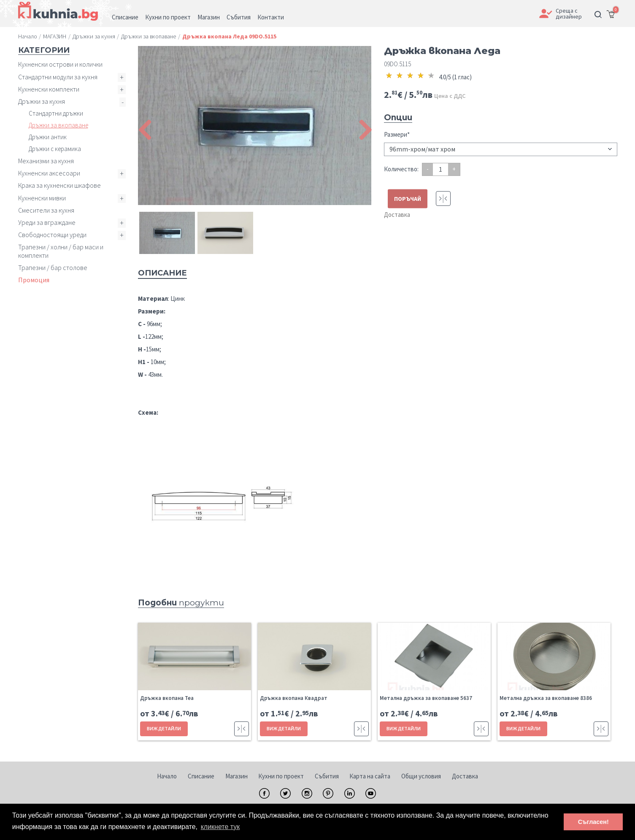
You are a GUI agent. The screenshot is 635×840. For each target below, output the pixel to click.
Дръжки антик (48, 137)
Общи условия (421, 776)
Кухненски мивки (42, 198)
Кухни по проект (281, 776)
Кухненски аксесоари (49, 173)
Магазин (236, 776)
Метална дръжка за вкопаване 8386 (546, 698)
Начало (167, 776)
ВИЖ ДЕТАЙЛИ (164, 728)
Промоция (34, 280)
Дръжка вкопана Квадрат (294, 698)
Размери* (397, 134)
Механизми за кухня (46, 161)
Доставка (397, 215)
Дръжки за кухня (42, 101)
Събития (327, 776)
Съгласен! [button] (593, 822)
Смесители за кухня (46, 210)
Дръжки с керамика (55, 149)
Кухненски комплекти (49, 89)
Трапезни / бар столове (53, 267)
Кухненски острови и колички (60, 64)
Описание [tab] (162, 273)
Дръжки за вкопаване (58, 125)
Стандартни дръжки (56, 113)
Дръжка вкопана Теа (167, 698)
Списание (201, 776)
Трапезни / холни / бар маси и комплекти (61, 251)
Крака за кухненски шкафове (59, 185)
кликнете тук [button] (220, 827)
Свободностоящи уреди (52, 235)
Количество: (401, 169)
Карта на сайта (370, 776)
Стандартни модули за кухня (58, 77)
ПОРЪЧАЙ (408, 199)
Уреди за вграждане (47, 222)
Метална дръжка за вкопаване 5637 (426, 698)
